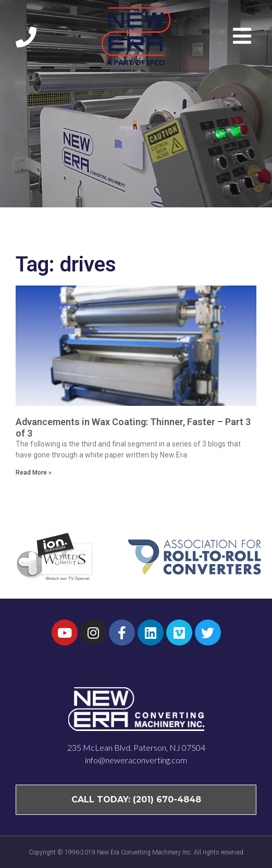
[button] (245, 36)
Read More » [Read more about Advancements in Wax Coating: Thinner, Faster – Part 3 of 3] (34, 473)
